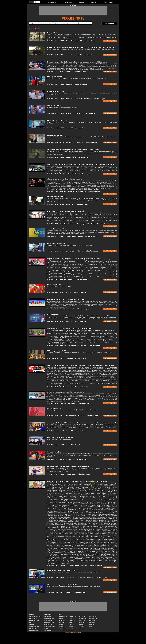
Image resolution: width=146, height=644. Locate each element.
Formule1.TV (72, 174)
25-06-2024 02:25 (52, 578)
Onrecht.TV (70, 84)
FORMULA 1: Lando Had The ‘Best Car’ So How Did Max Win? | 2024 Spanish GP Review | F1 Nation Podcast (81, 365)
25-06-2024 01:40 (52, 592)
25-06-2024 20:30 (52, 84)
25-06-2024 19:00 (52, 143)
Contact (93, 2)
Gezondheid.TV (63, 628)
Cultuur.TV (69, 41)
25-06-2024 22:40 (52, 41)
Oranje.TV (82, 624)
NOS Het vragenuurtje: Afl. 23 (56, 351)
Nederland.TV (68, 2)
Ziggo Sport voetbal (35, 617)
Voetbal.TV (88, 99)
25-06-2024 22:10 (52, 55)
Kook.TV (71, 622)
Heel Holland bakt (34, 626)
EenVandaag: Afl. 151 (53, 314)
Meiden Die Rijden (49, 619)
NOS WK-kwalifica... (49, 626)
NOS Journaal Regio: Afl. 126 (56, 244)
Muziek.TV (72, 280)
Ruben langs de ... (49, 620)
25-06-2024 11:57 (52, 416)
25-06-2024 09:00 (53, 445)
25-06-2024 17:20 (52, 236)
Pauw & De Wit (33, 622)
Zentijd (46, 628)
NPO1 (62, 99)
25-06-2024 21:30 (52, 72)
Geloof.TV (61, 626)
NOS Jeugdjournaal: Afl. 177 (55, 135)
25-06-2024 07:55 (52, 474)
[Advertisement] (73, 10)
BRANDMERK (33, 628)
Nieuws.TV (69, 55)
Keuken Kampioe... (34, 620)
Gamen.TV (72, 309)
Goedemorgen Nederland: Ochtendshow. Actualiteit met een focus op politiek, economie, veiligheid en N (81, 423)
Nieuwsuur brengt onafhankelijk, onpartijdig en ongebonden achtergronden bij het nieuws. (77, 62)
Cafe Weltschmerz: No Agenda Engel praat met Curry (64, 179)
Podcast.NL (82, 2)
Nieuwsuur (32, 624)
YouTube (63, 174)
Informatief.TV (71, 157)
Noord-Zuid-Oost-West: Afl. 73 (56, 229)
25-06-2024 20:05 (52, 113)
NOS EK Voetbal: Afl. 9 (54, 106)
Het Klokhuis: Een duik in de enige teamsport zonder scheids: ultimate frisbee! (73, 150)
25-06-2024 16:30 (52, 309)
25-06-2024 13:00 (52, 403)
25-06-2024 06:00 (53, 565)
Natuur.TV (81, 416)
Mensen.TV (95, 224)
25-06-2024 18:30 (52, 174)
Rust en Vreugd (48, 630)
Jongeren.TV (70, 143)
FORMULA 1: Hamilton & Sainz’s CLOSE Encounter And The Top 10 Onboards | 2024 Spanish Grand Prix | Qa (81, 164)
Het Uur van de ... (34, 619)
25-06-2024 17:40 (52, 204)
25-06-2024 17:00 (52, 280)
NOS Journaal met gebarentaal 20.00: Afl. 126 (62, 585)
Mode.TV (71, 628)
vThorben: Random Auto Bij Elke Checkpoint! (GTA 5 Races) (66, 299)
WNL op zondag (48, 624)
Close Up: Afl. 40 (52, 33)
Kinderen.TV (70, 460)
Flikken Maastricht (49, 622)
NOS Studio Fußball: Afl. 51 (55, 91)
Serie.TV (81, 630)
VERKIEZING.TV (73, 18)
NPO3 (62, 143)
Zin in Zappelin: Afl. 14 (54, 452)
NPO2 (62, 41)
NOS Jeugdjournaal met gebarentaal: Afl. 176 (61, 570)
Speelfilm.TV (93, 616)
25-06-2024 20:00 (52, 128)
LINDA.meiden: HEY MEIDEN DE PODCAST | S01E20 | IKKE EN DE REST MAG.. (70, 329)
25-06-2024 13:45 (52, 387)
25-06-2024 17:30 (52, 224)
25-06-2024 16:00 (52, 346)
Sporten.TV (78, 99)
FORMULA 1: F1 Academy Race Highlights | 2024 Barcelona (65, 392)
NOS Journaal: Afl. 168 (54, 285)
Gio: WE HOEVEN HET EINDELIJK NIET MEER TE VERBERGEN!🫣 (66, 211)
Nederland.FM (52, 2)
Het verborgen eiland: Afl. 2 (55, 197)
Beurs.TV (71, 192)
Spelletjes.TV (93, 618)
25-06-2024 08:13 (52, 460)
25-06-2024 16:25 (52, 322)
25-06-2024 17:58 (52, 192)
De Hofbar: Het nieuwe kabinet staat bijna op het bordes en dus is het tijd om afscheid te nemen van (80, 47)
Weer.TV (92, 624)
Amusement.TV (73, 224)
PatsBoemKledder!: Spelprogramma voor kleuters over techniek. (68, 467)
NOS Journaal (48, 617)
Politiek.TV (78, 55)
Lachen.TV (72, 624)
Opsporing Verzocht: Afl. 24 (55, 77)
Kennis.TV (78, 41)
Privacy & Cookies (108, 2)
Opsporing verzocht (35, 630)
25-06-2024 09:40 (53, 431)
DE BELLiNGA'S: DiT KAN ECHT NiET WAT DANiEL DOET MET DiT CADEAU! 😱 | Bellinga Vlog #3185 (77, 481)
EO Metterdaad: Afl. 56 (54, 408)
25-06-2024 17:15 (52, 251)
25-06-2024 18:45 (52, 157)
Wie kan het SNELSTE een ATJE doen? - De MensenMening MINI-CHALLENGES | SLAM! (74, 258)
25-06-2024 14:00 (52, 358)
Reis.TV (80, 236)
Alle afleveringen (89, 41)
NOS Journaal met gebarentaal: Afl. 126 (60, 437)
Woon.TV (92, 626)
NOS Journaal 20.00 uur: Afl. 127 (57, 121)
